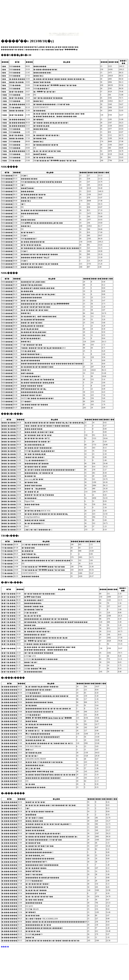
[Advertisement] (65, 17)
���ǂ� (5, 947)
